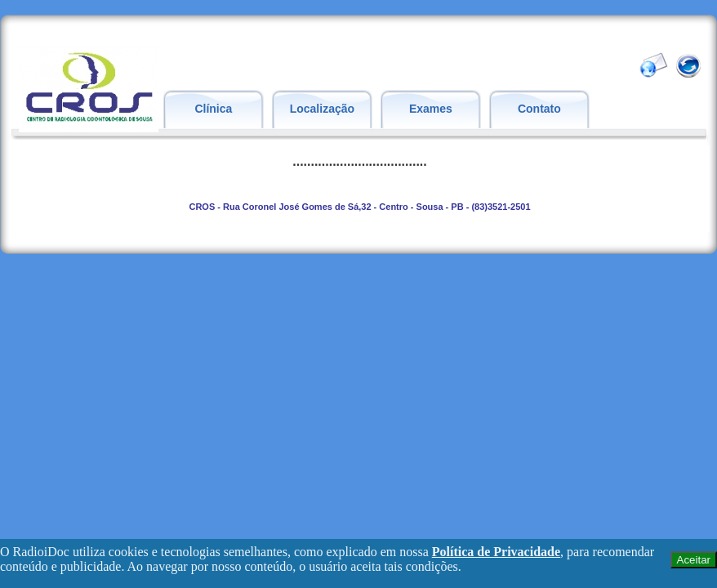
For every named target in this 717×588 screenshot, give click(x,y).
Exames (431, 109)
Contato (539, 109)
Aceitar (694, 560)
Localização (322, 109)
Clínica (213, 109)
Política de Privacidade (496, 552)
